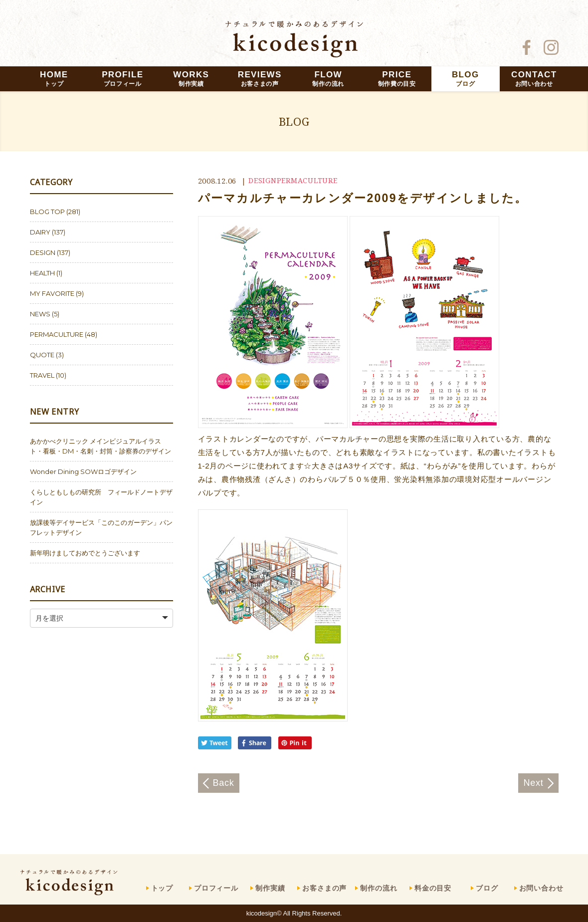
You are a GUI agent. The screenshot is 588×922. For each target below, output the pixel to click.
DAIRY (40, 232)
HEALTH (42, 273)
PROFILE (122, 79)
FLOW (328, 79)
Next (533, 783)
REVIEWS (260, 79)
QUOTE (42, 355)
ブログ (487, 888)
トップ (162, 888)
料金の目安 (433, 888)
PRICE (397, 79)
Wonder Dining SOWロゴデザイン (83, 471)
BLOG (466, 79)
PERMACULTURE (307, 180)
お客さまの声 (324, 888)
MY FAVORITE (52, 293)
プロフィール (216, 888)
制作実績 (270, 888)
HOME (54, 79)
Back (224, 783)
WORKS (191, 79)
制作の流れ (379, 888)
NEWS (40, 314)
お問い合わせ (541, 888)
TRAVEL (42, 375)
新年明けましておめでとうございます (85, 553)
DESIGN (263, 180)
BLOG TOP (47, 212)
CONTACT (534, 79)
